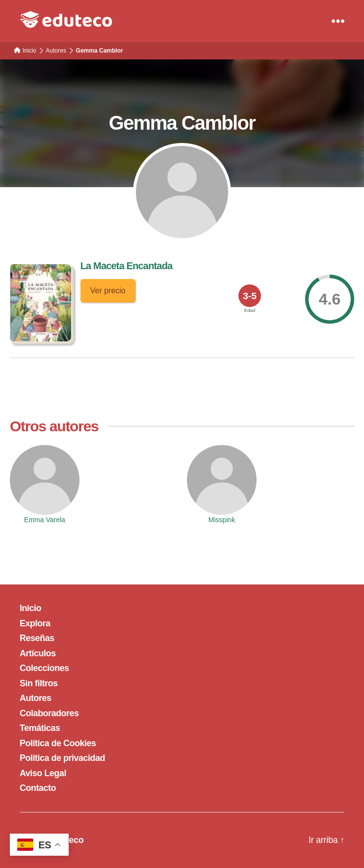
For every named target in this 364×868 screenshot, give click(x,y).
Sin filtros (39, 683)
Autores (36, 698)
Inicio (30, 608)
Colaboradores (49, 713)
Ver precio (108, 291)
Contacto (38, 788)
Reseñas (37, 638)
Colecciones (44, 668)
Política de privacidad (62, 758)
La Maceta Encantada (127, 266)
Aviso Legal (43, 773)
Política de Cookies (58, 743)
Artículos (38, 653)
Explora (35, 623)
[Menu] (338, 21)
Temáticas (40, 728)
